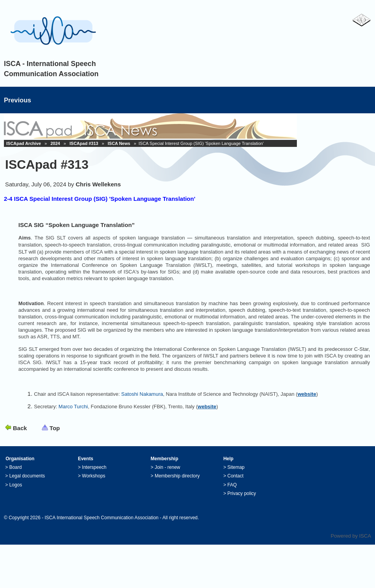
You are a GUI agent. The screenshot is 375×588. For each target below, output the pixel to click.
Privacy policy (242, 493)
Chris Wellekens (98, 184)
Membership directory (177, 476)
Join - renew (167, 467)
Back (20, 428)
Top (55, 428)
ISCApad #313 (84, 143)
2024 (55, 143)
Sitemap (236, 467)
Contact (235, 476)
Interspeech (94, 467)
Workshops (94, 476)
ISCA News (119, 143)
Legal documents (27, 476)
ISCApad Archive (24, 143)
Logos (16, 485)
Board (16, 467)
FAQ (232, 485)
